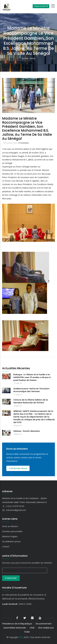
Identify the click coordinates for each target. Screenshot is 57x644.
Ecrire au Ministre (10, 526)
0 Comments (24, 143)
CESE (32, 628)
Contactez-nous (18, 468)
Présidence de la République (17, 624)
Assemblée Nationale (15, 628)
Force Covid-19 (41, 6)
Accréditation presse (11, 541)
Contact (6, 547)
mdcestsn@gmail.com (14, 510)
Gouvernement (44, 624)
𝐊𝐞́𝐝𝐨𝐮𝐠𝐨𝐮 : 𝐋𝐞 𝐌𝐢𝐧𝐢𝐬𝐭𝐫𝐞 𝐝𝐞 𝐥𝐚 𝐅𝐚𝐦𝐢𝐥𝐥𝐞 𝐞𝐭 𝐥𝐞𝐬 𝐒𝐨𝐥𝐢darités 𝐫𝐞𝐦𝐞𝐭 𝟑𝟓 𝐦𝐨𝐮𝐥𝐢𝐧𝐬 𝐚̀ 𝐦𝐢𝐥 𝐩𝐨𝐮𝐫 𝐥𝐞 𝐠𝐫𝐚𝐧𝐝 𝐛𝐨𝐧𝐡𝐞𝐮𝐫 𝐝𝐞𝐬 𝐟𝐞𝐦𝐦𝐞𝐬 (32, 377)
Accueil (25, 58)
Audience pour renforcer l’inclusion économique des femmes (31, 390)
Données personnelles (12, 531)
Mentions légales (10, 536)
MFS (21, 637)
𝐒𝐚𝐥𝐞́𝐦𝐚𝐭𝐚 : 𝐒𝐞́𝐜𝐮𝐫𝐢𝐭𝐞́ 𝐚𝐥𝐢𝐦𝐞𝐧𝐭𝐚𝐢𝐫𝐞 (27, 431)
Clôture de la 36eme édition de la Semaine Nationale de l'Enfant (31, 401)
